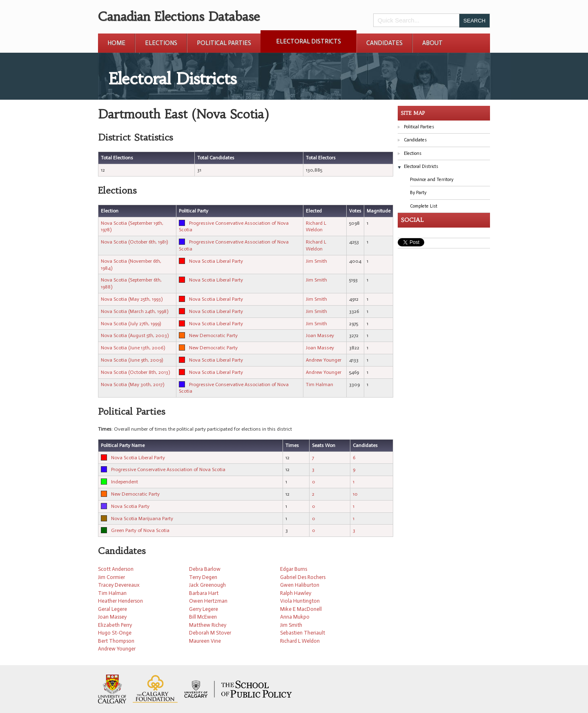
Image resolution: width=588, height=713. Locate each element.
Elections (161, 43)
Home (116, 43)
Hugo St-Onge (115, 633)
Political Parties (224, 43)
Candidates (384, 43)
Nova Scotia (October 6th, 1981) (134, 242)
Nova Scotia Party (130, 506)
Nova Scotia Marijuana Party (142, 519)
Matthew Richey (208, 625)
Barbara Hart (204, 593)
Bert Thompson (116, 641)
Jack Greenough (207, 585)
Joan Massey (320, 335)
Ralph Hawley (296, 593)
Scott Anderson (116, 569)
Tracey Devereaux (119, 585)
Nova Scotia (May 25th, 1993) (132, 299)
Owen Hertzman (208, 601)
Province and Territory (432, 180)
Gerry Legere (204, 609)
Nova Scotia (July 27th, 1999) (131, 324)
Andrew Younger (324, 360)
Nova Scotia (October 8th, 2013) (135, 372)
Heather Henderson (120, 601)
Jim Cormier (111, 577)
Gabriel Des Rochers (303, 577)
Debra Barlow (205, 569)
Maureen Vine (205, 641)
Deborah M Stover (210, 633)
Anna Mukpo (295, 617)
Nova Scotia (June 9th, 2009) (132, 360)
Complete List (424, 206)
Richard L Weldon (300, 641)
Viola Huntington (300, 601)
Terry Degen (203, 577)
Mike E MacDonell (301, 609)
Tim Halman (320, 384)
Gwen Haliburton (300, 585)
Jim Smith (316, 261)
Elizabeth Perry (115, 625)
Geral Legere (112, 609)
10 (355, 494)
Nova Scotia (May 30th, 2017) (133, 384)
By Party (418, 193)
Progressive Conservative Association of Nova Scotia (168, 469)
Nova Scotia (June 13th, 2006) (133, 348)
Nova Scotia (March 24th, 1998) (135, 311)
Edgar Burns (294, 569)
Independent (125, 482)
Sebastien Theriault (303, 633)
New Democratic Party (213, 335)
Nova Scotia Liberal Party (216, 261)
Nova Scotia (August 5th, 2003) (135, 335)
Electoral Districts (308, 41)
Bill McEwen (203, 617)
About (432, 43)
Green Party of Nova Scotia (140, 530)
